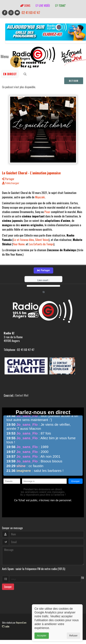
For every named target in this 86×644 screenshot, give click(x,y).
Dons (25, 6)
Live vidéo (43, 6)
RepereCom (21, 624)
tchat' (60, 6)
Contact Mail (22, 397)
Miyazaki (40, 197)
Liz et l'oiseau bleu (23, 240)
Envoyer (8, 588)
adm (6, 628)
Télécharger (11, 183)
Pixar (47, 212)
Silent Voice (42, 240)
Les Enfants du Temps (41, 244)
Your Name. (19, 244)
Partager (8, 179)
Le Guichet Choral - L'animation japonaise (31, 173)
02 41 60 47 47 (31, 13)
